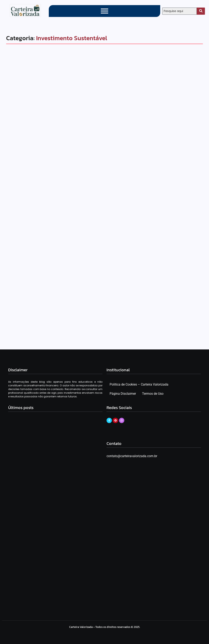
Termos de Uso (153, 394)
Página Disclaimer (123, 394)
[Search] (180, 11)
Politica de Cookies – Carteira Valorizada (139, 385)
